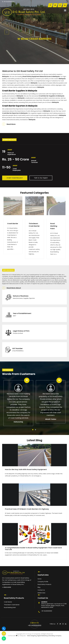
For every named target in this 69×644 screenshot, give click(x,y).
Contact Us (41, 590)
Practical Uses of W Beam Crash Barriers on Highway (27, 509)
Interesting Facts (9, 140)
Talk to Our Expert (41, 178)
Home (40, 579)
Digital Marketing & (43, 636)
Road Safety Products (44, 584)
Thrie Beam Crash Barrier (34, 225)
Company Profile (43, 582)
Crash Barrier (13, 224)
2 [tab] (35, 430)
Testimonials (8, 370)
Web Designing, (32, 636)
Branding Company (55, 636)
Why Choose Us (8, 270)
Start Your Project (15, 178)
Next (62, 32)
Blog (39, 587)
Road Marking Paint (54, 226)
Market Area (41, 593)
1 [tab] (33, 430)
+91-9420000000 (8, 2)
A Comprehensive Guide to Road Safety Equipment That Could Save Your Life (33, 549)
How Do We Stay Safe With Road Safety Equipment (26, 469)
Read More (11, 124)
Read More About (14, 288)
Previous (7, 32)
